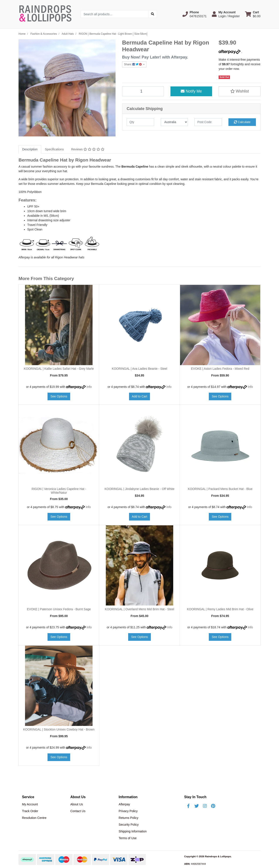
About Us (77, 804)
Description (30, 149)
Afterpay (124, 804)
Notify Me (191, 91)
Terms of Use (128, 838)
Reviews (88, 149)
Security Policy (129, 825)
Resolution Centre (34, 818)
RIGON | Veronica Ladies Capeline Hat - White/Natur (59, 491)
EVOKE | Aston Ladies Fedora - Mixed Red (220, 369)
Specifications (54, 149)
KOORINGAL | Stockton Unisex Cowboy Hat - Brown (59, 729)
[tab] (30, 149)
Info (89, 387)
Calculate (242, 122)
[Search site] (153, 14)
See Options (59, 396)
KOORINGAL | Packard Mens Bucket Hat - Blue (220, 489)
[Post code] (208, 122)
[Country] (174, 122)
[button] (195, 14)
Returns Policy (128, 818)
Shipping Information (133, 831)
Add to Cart (140, 396)
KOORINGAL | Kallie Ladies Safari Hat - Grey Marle (59, 369)
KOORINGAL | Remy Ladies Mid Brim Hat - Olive (220, 609)
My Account (30, 804)
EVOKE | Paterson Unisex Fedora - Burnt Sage (59, 609)
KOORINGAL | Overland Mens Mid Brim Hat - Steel (139, 609)
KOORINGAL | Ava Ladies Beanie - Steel (139, 369)
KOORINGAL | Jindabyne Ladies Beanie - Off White (139, 489)
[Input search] (115, 14)
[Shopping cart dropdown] (253, 14)
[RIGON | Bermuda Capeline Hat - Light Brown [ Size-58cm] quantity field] (143, 91)
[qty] (140, 122)
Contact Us (78, 811)
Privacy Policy (128, 811)
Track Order (30, 811)
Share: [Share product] (133, 64)
